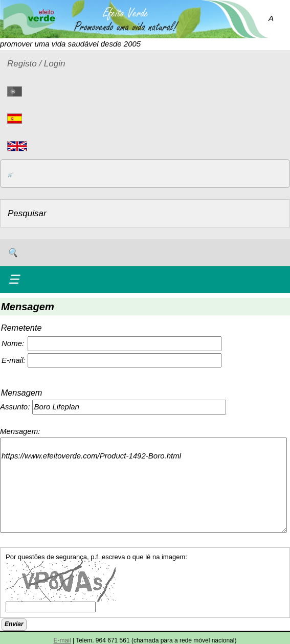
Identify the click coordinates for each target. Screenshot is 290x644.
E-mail (62, 640)
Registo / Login (36, 64)
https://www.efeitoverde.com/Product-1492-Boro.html (143, 485)
